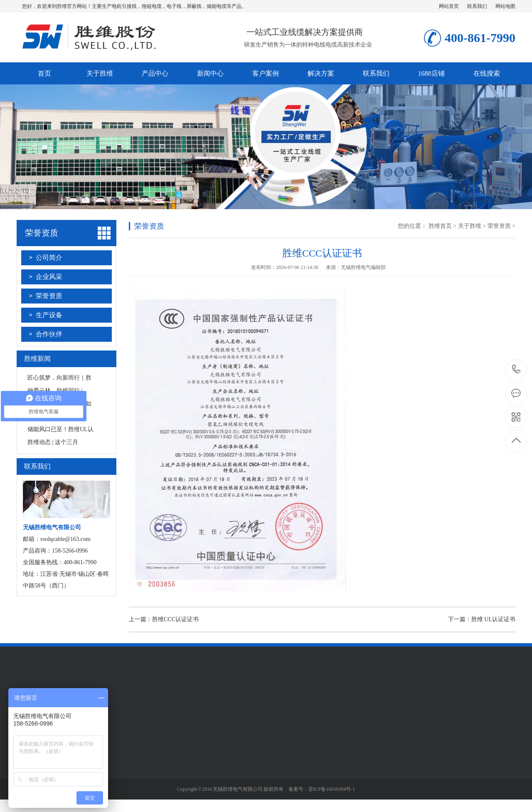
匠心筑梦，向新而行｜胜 (59, 378)
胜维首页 (440, 226)
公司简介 (49, 258)
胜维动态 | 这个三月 (53, 442)
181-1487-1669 (516, 370)
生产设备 (49, 315)
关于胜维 (100, 73)
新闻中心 (210, 73)
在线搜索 (487, 73)
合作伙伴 (49, 334)
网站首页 (449, 6)
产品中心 (155, 73)
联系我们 (477, 6)
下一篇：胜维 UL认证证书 (482, 619)
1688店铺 (431, 73)
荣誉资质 (42, 233)
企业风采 (49, 277)
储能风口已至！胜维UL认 (60, 429)
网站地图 (505, 6)
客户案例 (266, 73)
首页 (44, 73)
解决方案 (321, 73)
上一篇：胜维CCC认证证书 (164, 619)
